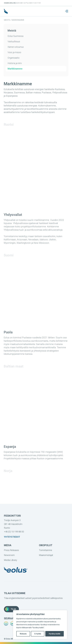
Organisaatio (14, 58)
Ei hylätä (38, 634)
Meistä (7, 20)
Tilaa (11, 609)
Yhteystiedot (12, 537)
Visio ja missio (14, 52)
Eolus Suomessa (15, 36)
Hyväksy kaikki (55, 634)
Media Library (11, 560)
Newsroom (9, 555)
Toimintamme (46, 550)
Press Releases (11, 550)
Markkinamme (18, 20)
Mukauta (23, 634)
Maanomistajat (46, 555)
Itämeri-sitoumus (16, 47)
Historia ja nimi (15, 63)
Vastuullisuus (14, 41)
